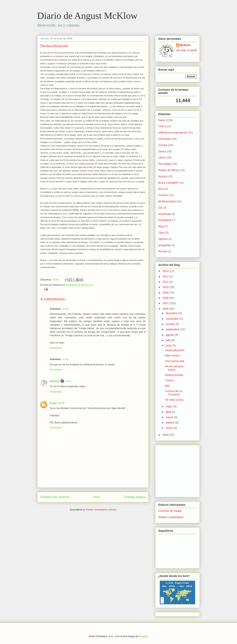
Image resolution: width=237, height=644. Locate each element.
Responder (56, 348)
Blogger (143, 636)
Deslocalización (54, 46)
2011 (166, 282)
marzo (170, 417)
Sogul (53, 403)
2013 (166, 271)
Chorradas (165, 139)
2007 (166, 303)
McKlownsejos (167, 201)
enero (170, 428)
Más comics (172, 356)
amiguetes (165, 245)
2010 (166, 287)
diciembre (172, 313)
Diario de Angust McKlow (87, 16)
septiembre (173, 329)
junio (169, 345)
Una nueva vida (175, 361)
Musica (163, 176)
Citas (161, 233)
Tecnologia (165, 164)
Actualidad (165, 220)
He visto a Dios (174, 400)
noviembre (172, 319)
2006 (166, 309)
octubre (171, 324)
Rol (160, 189)
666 (167, 386)
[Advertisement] (170, 470)
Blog (161, 226)
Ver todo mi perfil (186, 50)
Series (162, 151)
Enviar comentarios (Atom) (101, 510)
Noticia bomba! (174, 375)
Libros (162, 158)
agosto (170, 335)
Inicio (97, 497)
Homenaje (164, 214)
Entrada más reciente (55, 497)
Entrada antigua (135, 497)
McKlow (55, 381)
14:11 (68, 381)
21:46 (65, 359)
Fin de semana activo (174, 368)
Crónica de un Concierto (174, 393)
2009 (166, 293)
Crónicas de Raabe (170, 511)
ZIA (160, 208)
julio (169, 340)
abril (169, 412)
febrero (170, 423)
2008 (166, 298)
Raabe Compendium (171, 517)
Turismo (163, 195)
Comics (163, 145)
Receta (163, 251)
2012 (166, 276)
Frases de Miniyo (169, 170)
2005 (166, 435)
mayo (169, 406)
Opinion (163, 239)
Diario (56, 280)
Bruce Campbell (168, 183)
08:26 (61, 403)
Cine (161, 126)
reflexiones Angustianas (173, 133)
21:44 (65, 309)
